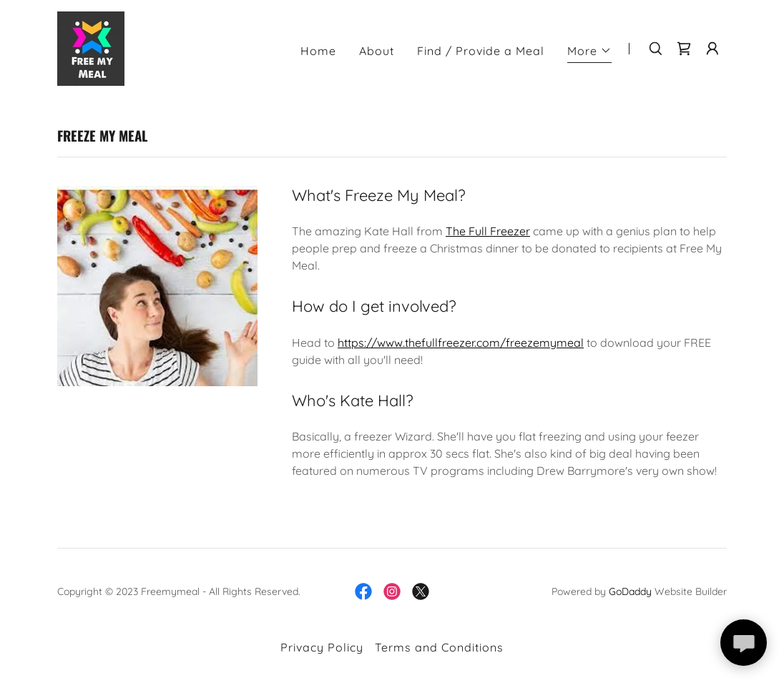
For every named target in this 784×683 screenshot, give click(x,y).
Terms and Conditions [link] (439, 647)
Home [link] (318, 51)
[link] (91, 47)
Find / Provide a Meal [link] (481, 51)
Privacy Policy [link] (322, 647)
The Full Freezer (488, 231)
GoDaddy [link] (630, 591)
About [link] (377, 51)
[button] (589, 53)
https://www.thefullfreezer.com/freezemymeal (461, 343)
